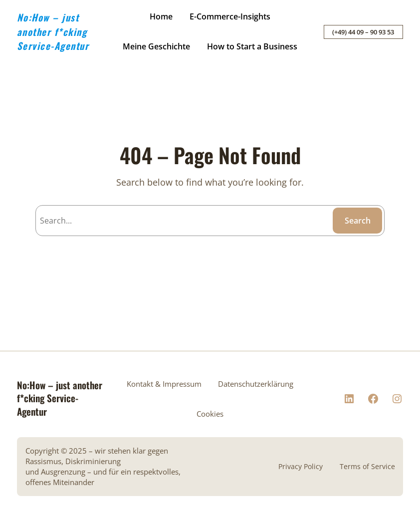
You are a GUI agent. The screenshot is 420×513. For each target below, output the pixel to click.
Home (161, 16)
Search (358, 221)
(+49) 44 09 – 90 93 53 (363, 32)
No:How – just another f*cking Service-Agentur (53, 31)
